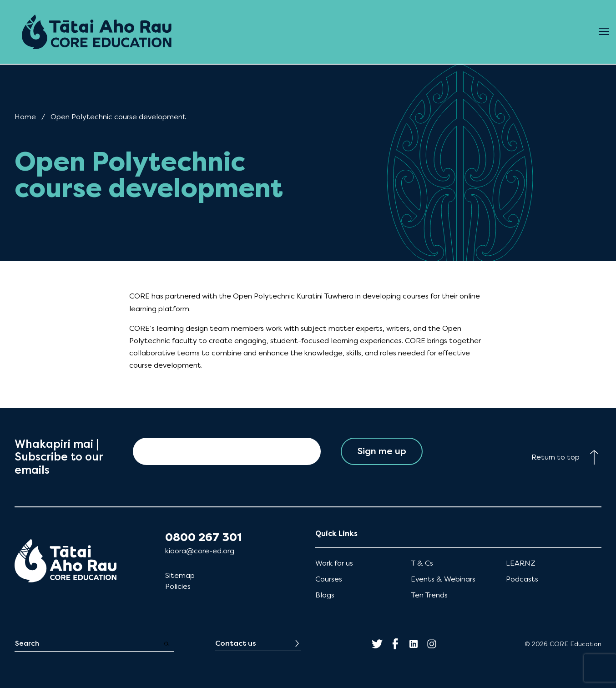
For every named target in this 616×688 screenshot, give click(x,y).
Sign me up (382, 451)
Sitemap (180, 575)
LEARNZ (521, 563)
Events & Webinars (443, 579)
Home (25, 117)
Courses (329, 579)
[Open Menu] (604, 32)
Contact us (236, 643)
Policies (178, 586)
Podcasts (522, 579)
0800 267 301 (204, 537)
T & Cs (422, 563)
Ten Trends (429, 595)
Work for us (334, 563)
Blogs (325, 595)
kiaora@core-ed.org (200, 551)
